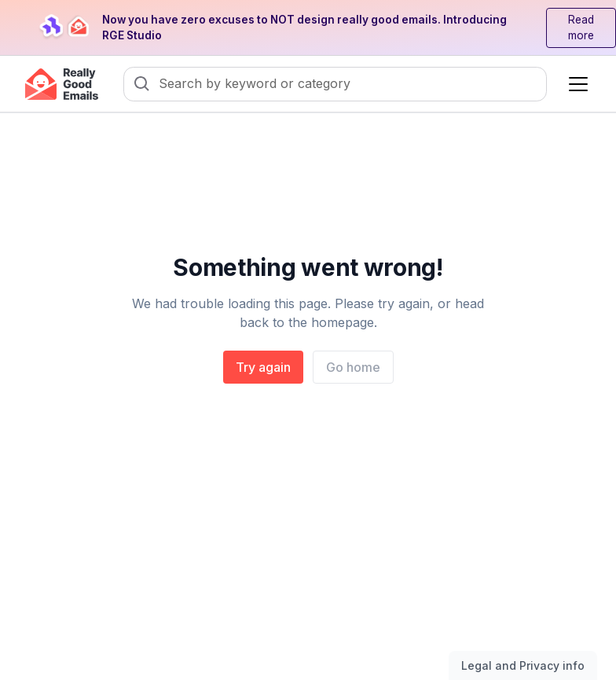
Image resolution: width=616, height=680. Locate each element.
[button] (575, 84)
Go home (353, 367)
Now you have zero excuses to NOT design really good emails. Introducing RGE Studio (304, 28)
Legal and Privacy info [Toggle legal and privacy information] (523, 665)
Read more (581, 28)
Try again (263, 367)
